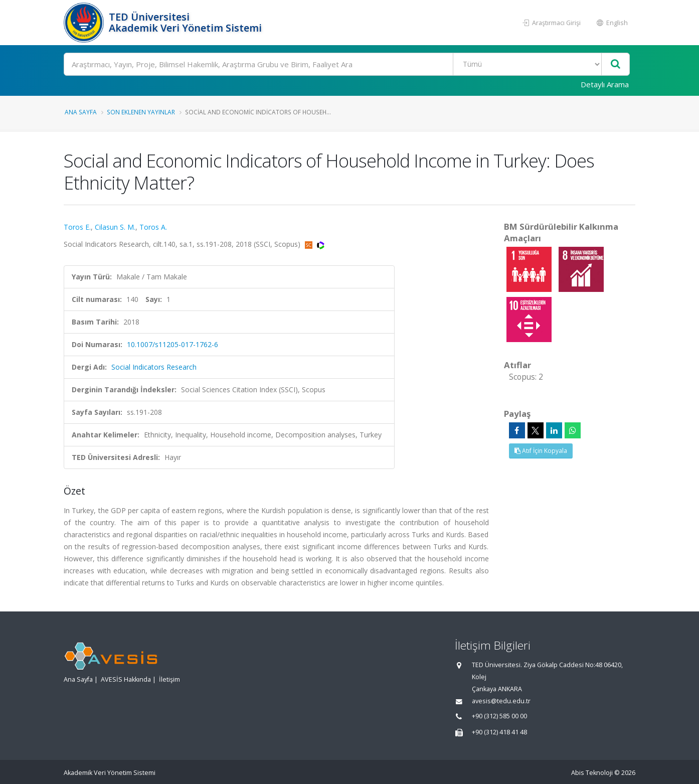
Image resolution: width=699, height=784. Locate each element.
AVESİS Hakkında (126, 679)
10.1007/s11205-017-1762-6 (172, 344)
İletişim (169, 679)
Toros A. (153, 227)
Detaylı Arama (605, 84)
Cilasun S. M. (115, 227)
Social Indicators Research (154, 367)
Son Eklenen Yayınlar (141, 112)
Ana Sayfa (81, 112)
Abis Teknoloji (592, 773)
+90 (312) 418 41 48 (499, 732)
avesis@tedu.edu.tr (501, 701)
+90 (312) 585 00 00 (499, 716)
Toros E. (77, 227)
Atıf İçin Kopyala (541, 451)
